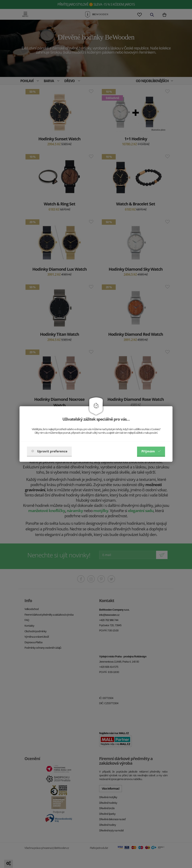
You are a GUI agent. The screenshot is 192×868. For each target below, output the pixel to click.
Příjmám (151, 451)
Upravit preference (49, 451)
